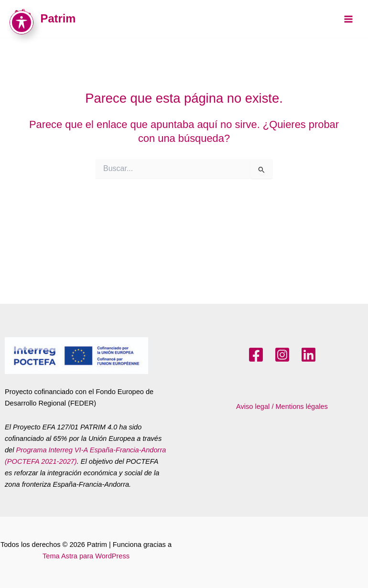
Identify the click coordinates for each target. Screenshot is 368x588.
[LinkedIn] (308, 355)
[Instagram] (282, 355)
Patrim (58, 19)
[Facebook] (256, 355)
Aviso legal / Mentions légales (282, 406)
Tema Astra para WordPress (86, 556)
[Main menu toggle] (348, 19)
